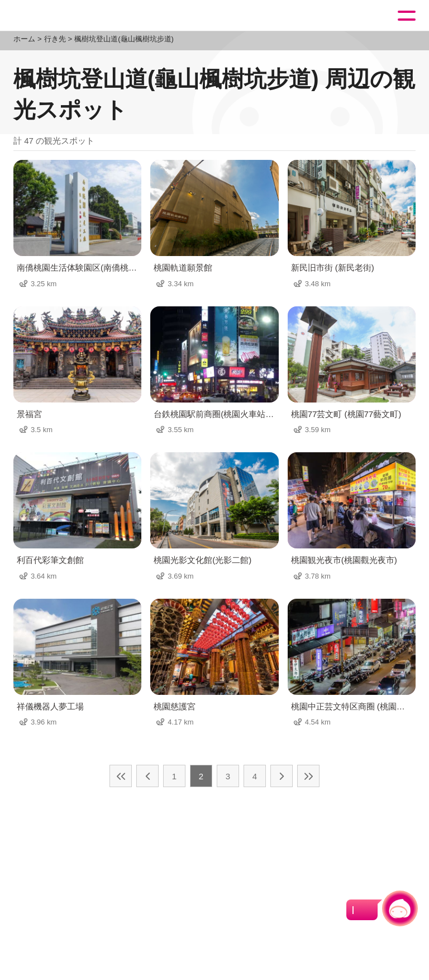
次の (282, 776)
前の (147, 776)
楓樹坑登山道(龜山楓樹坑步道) (124, 39)
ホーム (24, 39)
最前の (121, 776)
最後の (308, 776)
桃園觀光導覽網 (55, 16)
